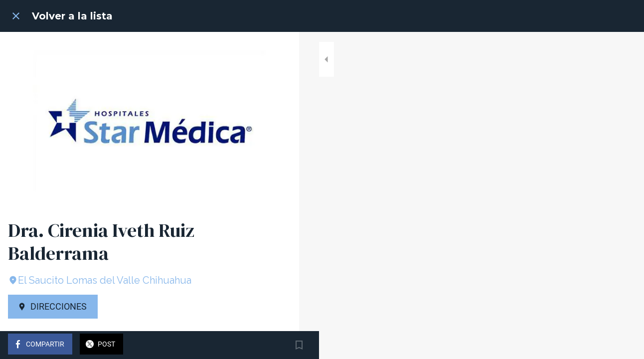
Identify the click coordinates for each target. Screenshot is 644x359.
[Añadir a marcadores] (279, 345)
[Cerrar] (16, 16)
